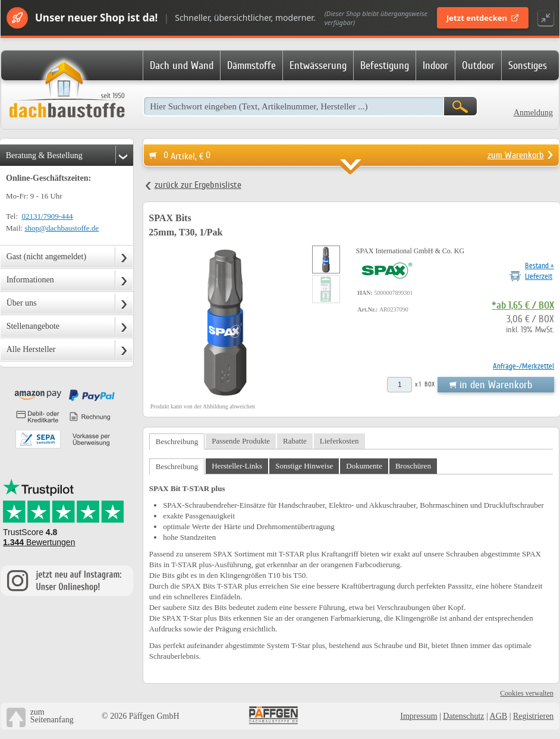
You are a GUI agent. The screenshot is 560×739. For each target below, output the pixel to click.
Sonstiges (528, 65)
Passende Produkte (241, 441)
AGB (499, 716)
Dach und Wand (182, 65)
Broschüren (413, 466)
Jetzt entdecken (483, 18)
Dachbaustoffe (67, 90)
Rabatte (295, 441)
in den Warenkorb (496, 385)
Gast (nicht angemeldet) (47, 257)
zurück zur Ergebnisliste (198, 185)
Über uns (22, 303)
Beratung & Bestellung (44, 155)
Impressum (419, 716)
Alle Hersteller (31, 349)
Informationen (30, 280)
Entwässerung (318, 65)
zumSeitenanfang (52, 716)
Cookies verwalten (527, 693)
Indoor (435, 65)
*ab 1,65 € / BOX (523, 306)
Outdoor (478, 65)
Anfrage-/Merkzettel (523, 366)
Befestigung (385, 65)
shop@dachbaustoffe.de (62, 228)
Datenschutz (463, 716)
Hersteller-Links (237, 466)
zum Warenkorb (516, 155)
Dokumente (364, 466)
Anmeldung (533, 113)
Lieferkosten (339, 441)
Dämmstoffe (251, 65)
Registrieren (533, 716)
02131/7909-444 (48, 216)
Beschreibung (177, 441)
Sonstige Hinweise (304, 466)
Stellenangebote (33, 326)
